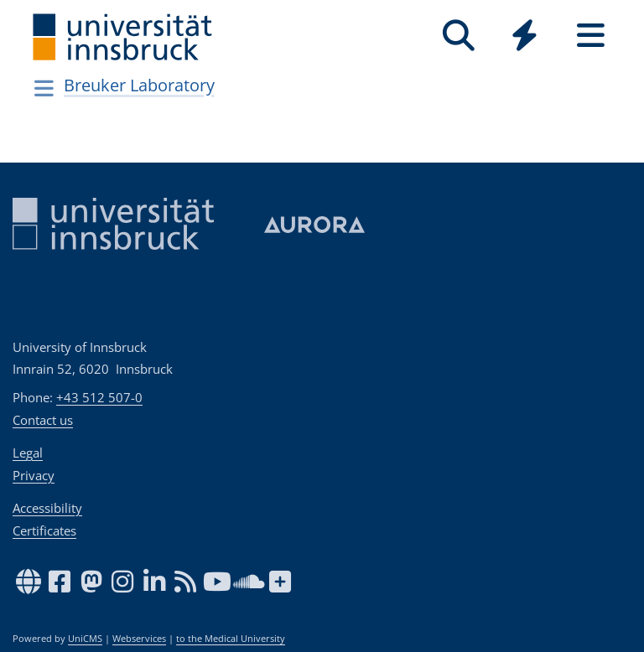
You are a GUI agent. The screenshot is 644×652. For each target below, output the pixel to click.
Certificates (44, 530)
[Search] (458, 36)
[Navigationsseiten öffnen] (44, 88)
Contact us (43, 420)
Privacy (34, 475)
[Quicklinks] (525, 36)
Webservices (139, 639)
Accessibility (47, 508)
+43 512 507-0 (99, 397)
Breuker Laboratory (139, 85)
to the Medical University (231, 639)
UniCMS (85, 639)
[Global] (525, 37)
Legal (28, 453)
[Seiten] (591, 36)
